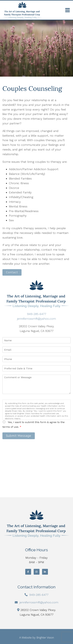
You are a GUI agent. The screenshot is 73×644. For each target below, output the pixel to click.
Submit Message (19, 436)
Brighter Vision (45, 638)
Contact (12, 272)
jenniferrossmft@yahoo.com (36, 319)
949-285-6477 (37, 314)
